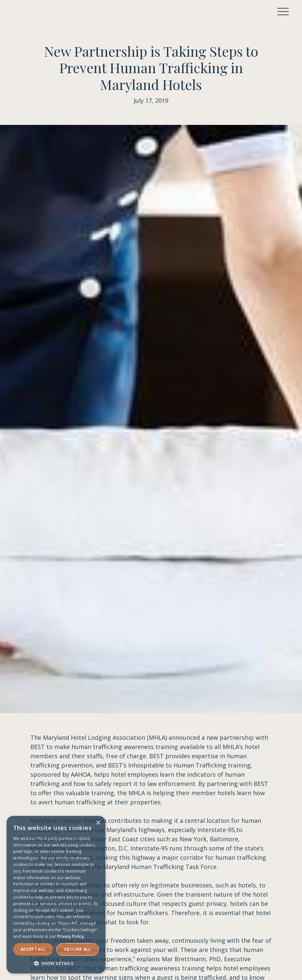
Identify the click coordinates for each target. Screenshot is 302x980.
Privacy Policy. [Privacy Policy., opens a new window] (71, 936)
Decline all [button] (78, 949)
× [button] (98, 823)
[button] (283, 12)
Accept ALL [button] (33, 949)
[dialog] (56, 895)
